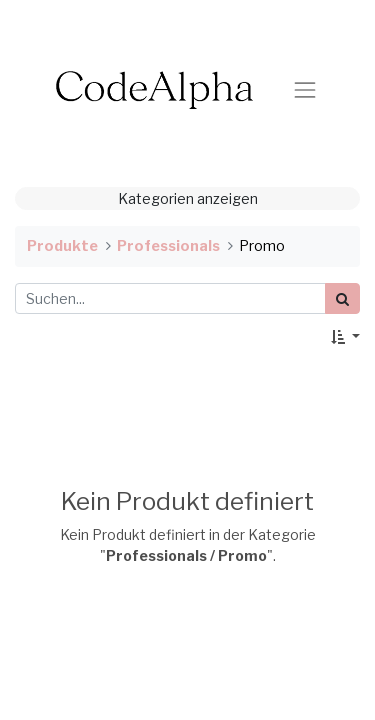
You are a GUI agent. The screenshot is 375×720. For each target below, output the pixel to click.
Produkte (62, 246)
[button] (345, 336)
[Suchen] (342, 298)
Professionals (168, 246)
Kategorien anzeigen (188, 198)
